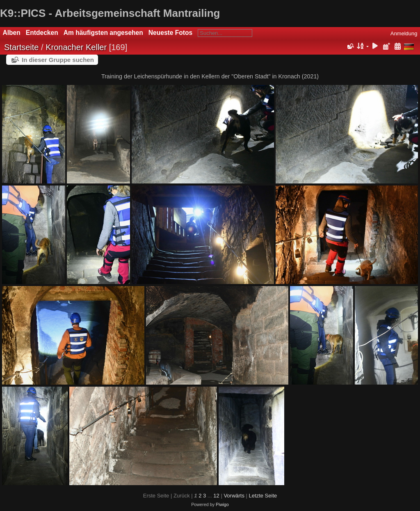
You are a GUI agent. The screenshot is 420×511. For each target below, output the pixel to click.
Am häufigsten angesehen (103, 33)
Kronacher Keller (76, 47)
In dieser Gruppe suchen (58, 60)
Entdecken (42, 33)
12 (216, 496)
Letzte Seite (263, 496)
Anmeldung (404, 33)
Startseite (21, 47)
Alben (12, 33)
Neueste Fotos (170, 33)
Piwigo (222, 504)
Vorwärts (234, 496)
